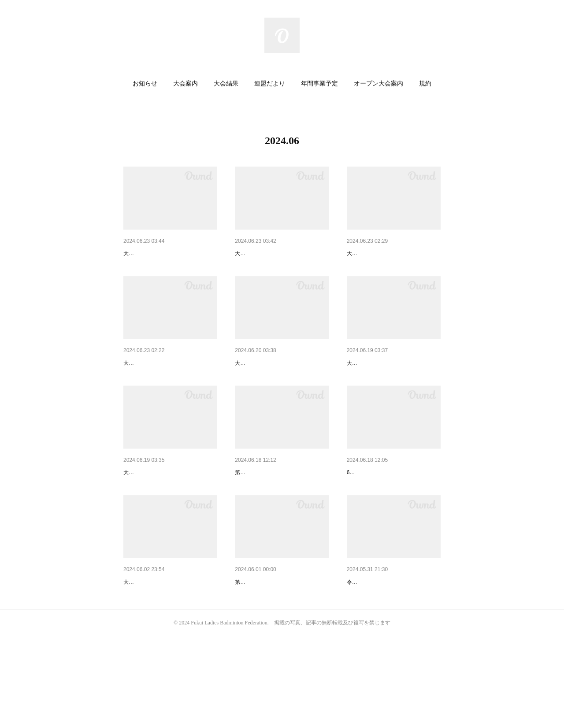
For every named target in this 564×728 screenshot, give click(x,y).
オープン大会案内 (378, 84)
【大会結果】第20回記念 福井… (282, 518)
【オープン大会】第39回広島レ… (170, 518)
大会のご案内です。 (147, 267)
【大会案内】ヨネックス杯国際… (170, 386)
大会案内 (186, 84)
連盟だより (270, 84)
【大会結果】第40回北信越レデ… (282, 650)
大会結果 (226, 84)
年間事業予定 (319, 84)
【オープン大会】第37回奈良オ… (393, 386)
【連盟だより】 (368, 518)
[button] (145, 84)
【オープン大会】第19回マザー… (170, 253)
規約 (425, 84)
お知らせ (145, 84)
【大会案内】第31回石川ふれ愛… (393, 253)
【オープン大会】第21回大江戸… (282, 386)
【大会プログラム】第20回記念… (170, 650)
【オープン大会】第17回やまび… (282, 253)
